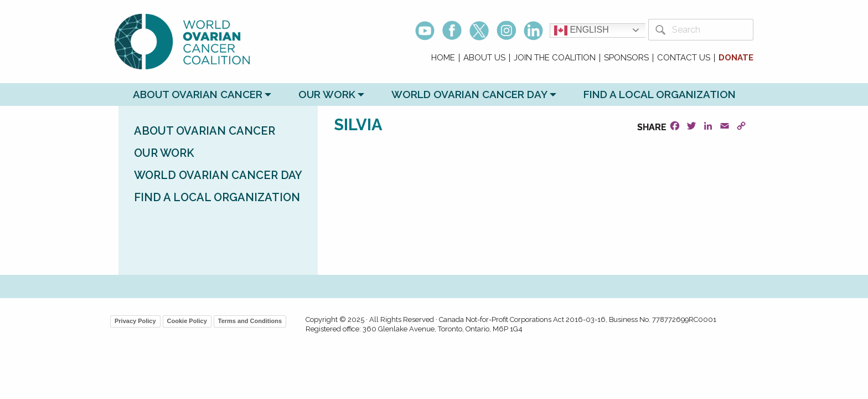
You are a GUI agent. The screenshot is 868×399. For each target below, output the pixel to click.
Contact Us (684, 58)
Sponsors (626, 58)
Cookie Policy (187, 321)
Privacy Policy (135, 321)
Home (443, 58)
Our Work (327, 94)
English (582, 30)
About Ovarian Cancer (198, 94)
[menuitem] (443, 58)
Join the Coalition (555, 58)
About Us (484, 58)
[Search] (711, 30)
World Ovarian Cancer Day (469, 94)
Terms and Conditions (250, 321)
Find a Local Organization (660, 94)
